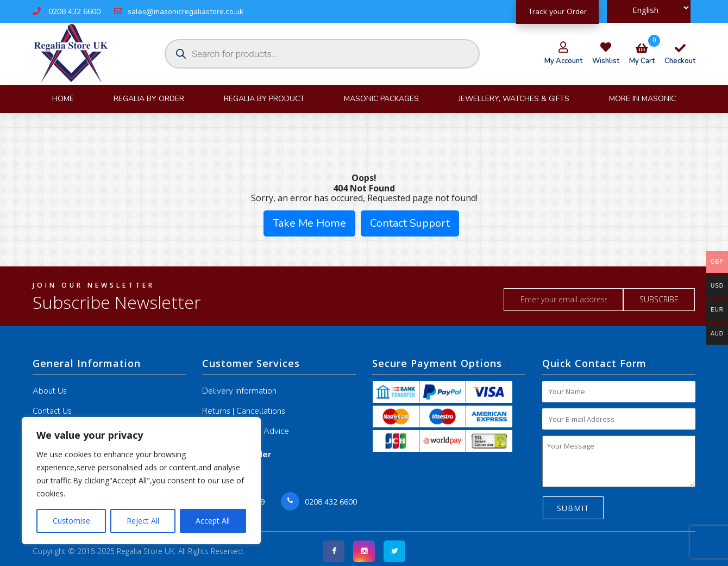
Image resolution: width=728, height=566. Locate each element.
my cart (642, 55)
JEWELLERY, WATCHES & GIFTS (514, 99)
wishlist (606, 61)
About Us (50, 391)
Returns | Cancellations (244, 411)
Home (63, 99)
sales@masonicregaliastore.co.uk (179, 12)
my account (563, 61)
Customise (71, 521)
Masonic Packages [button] (381, 99)
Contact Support (410, 223)
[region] (141, 481)
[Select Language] (649, 8)
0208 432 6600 (67, 12)
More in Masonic (642, 99)
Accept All (213, 521)
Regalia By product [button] (264, 99)
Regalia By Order (149, 99)
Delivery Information (239, 391)
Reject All (143, 521)
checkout (680, 55)
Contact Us (52, 411)
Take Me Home (309, 223)
